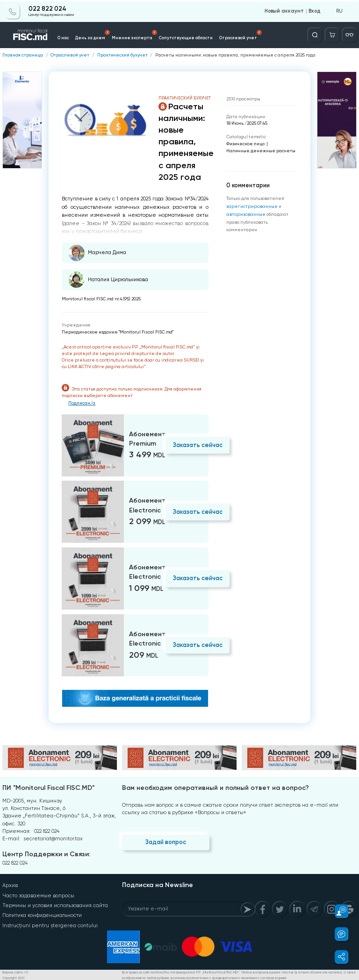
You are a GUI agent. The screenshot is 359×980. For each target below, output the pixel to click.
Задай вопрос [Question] (165, 842)
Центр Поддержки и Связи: (46, 854)
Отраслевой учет (220, 34)
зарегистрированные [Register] (250, 206)
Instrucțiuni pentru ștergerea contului (50, 924)
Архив (10, 885)
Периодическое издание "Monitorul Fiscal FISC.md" (118, 331)
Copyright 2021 (13, 977)
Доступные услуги (257, 34)
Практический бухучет (122, 55)
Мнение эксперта (133, 34)
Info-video (286, 36)
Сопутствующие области (174, 36)
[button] (337, 911)
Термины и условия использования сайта (55, 905)
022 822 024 (47, 8)
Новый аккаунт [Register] (285, 10)
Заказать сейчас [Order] (197, 444)
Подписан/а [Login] (82, 402)
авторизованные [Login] (245, 213)
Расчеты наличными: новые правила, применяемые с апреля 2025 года (235, 55)
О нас (71, 36)
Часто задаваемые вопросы (38, 895)
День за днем (97, 34)
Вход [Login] (315, 10)
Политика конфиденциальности (42, 914)
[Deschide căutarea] (316, 34)
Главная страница (23, 55)
